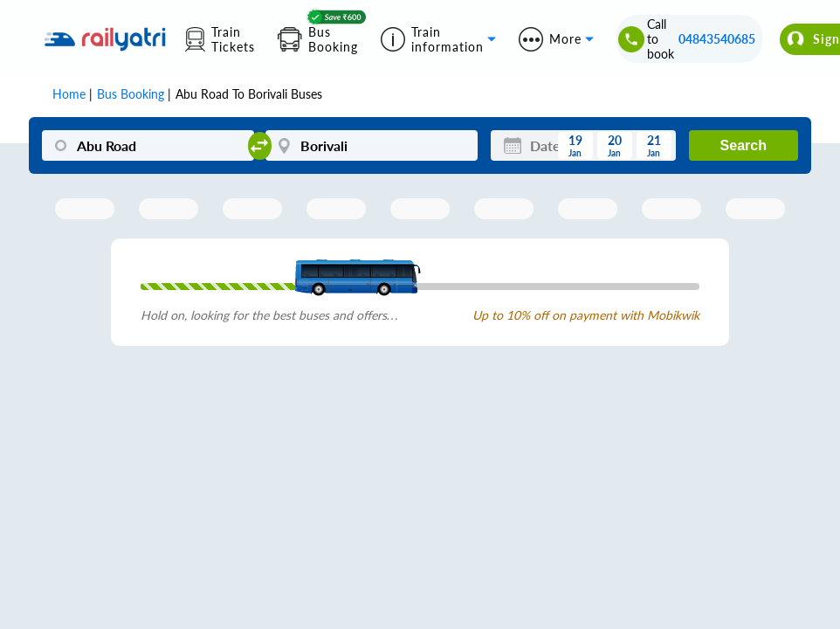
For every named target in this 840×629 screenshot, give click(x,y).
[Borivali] (371, 145)
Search (744, 145)
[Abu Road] (148, 145)
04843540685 (717, 39)
